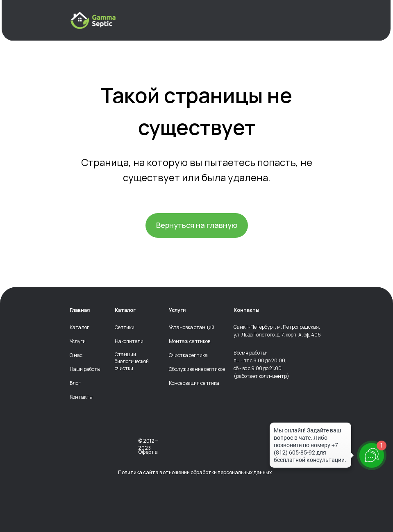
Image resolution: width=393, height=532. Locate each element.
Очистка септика (188, 355)
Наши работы (85, 369)
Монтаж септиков (190, 341)
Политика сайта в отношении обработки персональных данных (195, 472)
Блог (75, 383)
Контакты (81, 397)
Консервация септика (194, 383)
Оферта (148, 452)
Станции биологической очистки (132, 361)
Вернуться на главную (197, 225)
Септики (125, 327)
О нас (76, 355)
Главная (80, 310)
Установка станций (192, 327)
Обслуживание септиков (197, 369)
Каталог (80, 327)
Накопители (129, 341)
